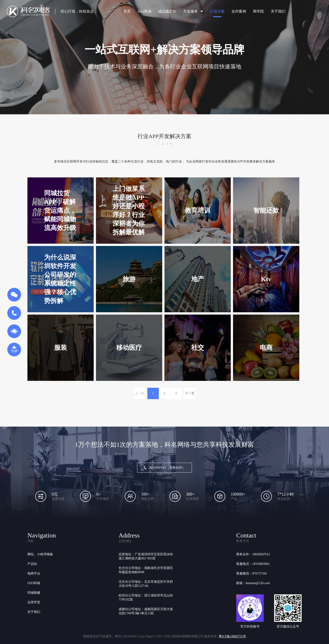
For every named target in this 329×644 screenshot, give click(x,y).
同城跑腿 (34, 593)
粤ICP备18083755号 (232, 636)
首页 (127, 11)
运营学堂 (34, 602)
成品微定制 (167, 11)
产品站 (32, 564)
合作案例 (239, 11)
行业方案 (217, 11)
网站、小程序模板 (40, 554)
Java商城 (144, 11)
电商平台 (34, 573)
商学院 (258, 11)
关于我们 (278, 11)
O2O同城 (34, 583)
